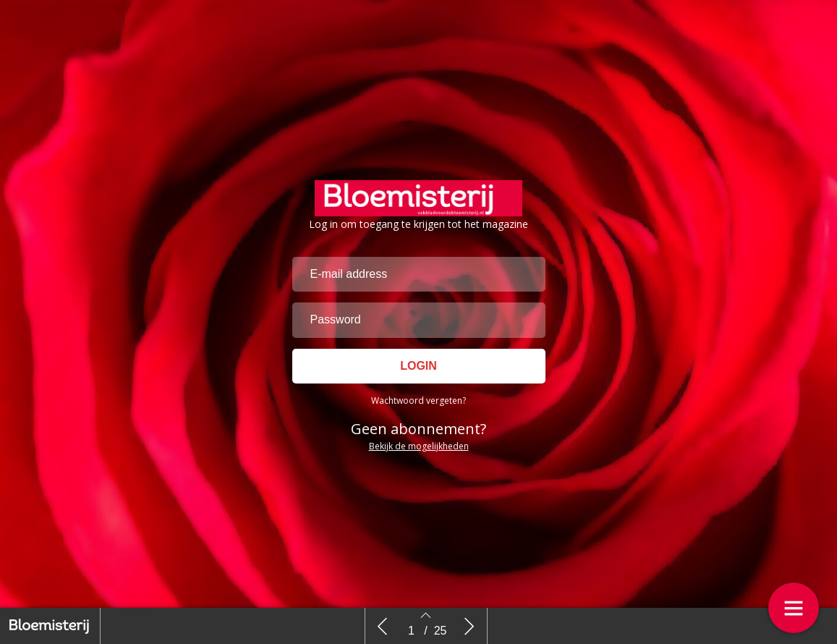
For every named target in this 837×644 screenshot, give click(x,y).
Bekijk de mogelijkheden (419, 446)
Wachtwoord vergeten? (418, 401)
